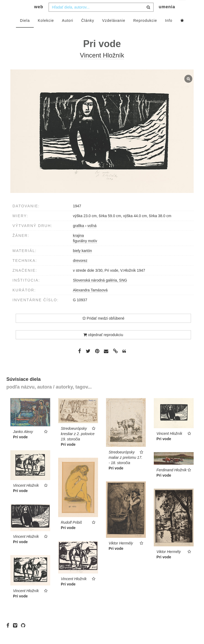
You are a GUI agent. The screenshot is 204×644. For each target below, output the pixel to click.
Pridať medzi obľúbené (103, 329)
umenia (167, 17)
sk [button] (182, 8)
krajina (78, 246)
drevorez (80, 271)
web (39, 17)
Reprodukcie (145, 31)
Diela (25, 31)
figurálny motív (85, 251)
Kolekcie (46, 31)
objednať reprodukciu (103, 345)
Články (88, 31)
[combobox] (101, 18)
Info (169, 31)
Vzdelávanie (114, 31)
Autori (68, 31)
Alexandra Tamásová (90, 301)
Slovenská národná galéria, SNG (100, 291)
